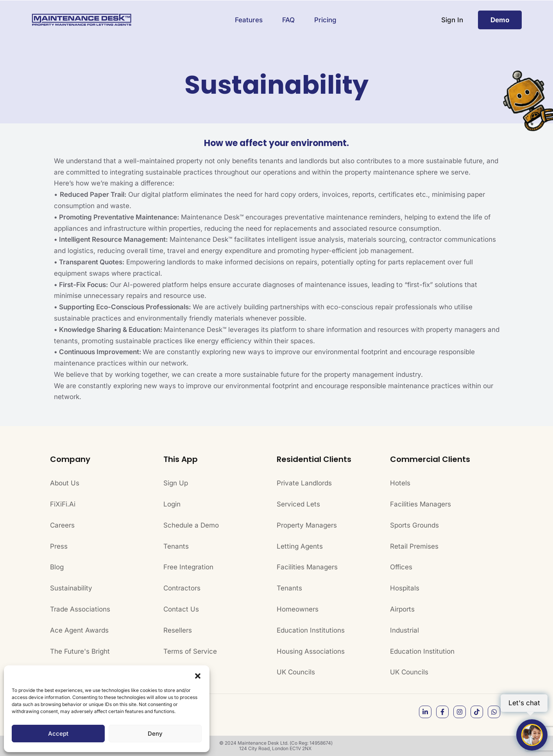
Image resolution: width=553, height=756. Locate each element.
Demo (500, 20)
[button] (198, 675)
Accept (58, 734)
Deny (155, 734)
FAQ (288, 20)
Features (249, 20)
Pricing (325, 20)
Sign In (452, 20)
